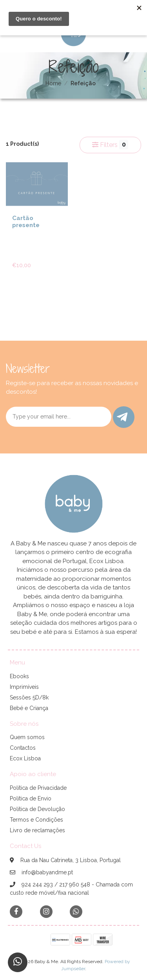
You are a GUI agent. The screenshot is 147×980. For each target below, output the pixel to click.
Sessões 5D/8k (29, 697)
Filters (110, 145)
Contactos (23, 748)
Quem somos (27, 737)
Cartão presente (26, 222)
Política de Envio (31, 798)
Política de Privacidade (38, 788)
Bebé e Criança (29, 708)
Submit (122, 417)
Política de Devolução (37, 809)
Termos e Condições (36, 820)
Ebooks (19, 676)
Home (53, 83)
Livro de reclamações (37, 830)
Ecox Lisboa (25, 758)
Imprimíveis (24, 687)
